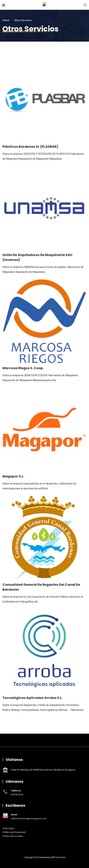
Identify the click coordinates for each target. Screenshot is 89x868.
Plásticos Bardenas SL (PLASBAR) (30, 147)
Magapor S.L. (13, 476)
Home (6, 20)
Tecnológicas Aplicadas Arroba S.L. (32, 698)
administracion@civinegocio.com (29, 819)
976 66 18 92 (17, 795)
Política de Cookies (13, 836)
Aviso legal (8, 828)
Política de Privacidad (14, 832)
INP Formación (58, 857)
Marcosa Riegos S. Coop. (23, 368)
